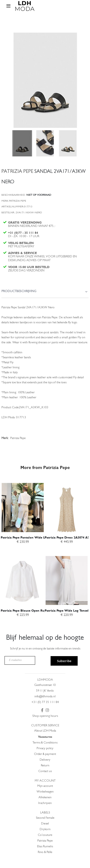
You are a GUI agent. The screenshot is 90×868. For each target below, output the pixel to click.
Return (45, 766)
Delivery (45, 760)
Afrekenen (45, 798)
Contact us (45, 771)
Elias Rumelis (45, 847)
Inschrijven (45, 803)
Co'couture (45, 835)
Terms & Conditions (45, 743)
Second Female (45, 818)
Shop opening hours (45, 716)
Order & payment (45, 754)
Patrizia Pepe (45, 841)
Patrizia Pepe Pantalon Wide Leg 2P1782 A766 (34, 537)
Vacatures (45, 737)
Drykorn (45, 830)
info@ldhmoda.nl (45, 697)
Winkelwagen (45, 792)
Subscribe (64, 661)
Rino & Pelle (45, 852)
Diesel (45, 824)
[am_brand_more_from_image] (23, 505)
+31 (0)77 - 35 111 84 (23, 233)
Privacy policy (45, 749)
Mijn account (45, 786)
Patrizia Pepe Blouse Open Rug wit (26, 611)
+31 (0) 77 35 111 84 (45, 702)
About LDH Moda (45, 731)
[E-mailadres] (20, 660)
